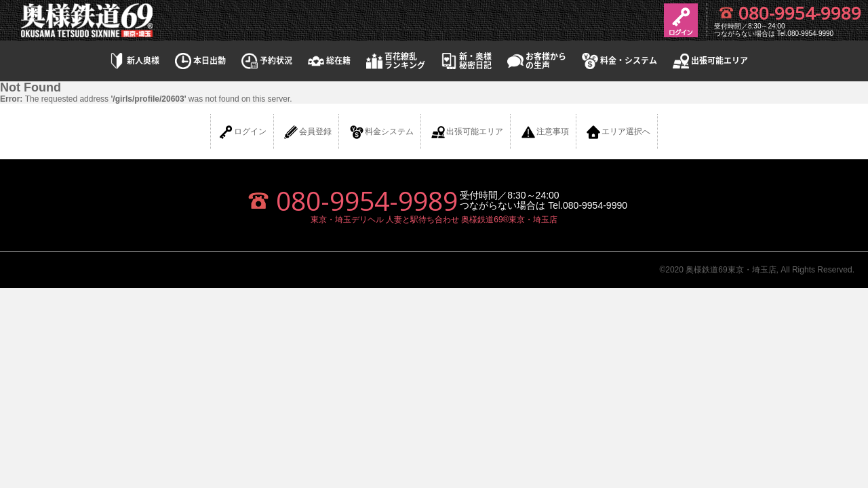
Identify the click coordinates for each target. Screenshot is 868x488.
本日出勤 (199, 61)
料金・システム (618, 61)
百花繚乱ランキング (395, 61)
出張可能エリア (709, 61)
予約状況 (266, 61)
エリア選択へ (618, 132)
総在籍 (328, 61)
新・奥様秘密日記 (465, 61)
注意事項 (545, 132)
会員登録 (307, 132)
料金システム (381, 132)
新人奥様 (133, 61)
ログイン (242, 132)
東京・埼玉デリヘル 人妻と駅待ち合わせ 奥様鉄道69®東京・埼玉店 (434, 220)
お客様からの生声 (536, 61)
